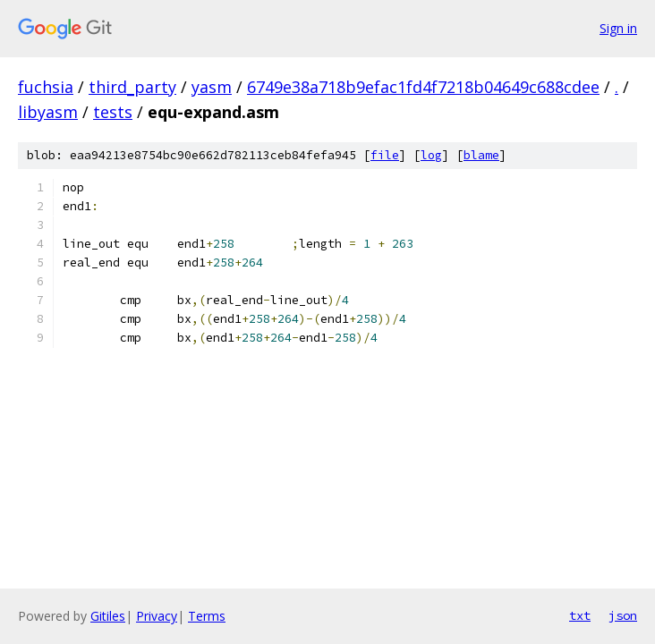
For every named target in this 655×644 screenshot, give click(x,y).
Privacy (157, 616)
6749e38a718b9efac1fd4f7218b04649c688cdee (423, 87)
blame (481, 155)
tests (113, 112)
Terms (207, 616)
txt (580, 615)
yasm (212, 87)
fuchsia (46, 87)
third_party (132, 87)
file (385, 155)
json (623, 615)
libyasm (48, 112)
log (431, 155)
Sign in (618, 28)
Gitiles (108, 616)
